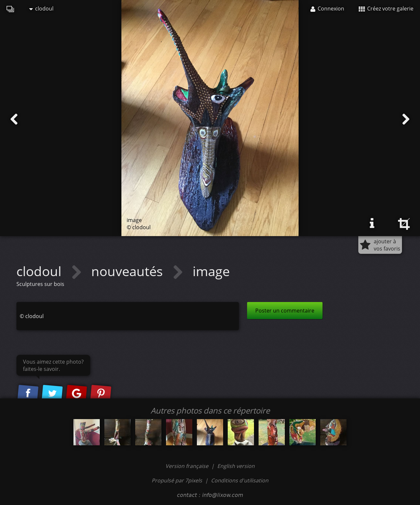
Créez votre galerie (386, 9)
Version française (188, 466)
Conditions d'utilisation (240, 480)
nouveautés (129, 271)
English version (236, 466)
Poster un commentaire (285, 311)
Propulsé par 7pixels (177, 480)
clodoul (41, 9)
